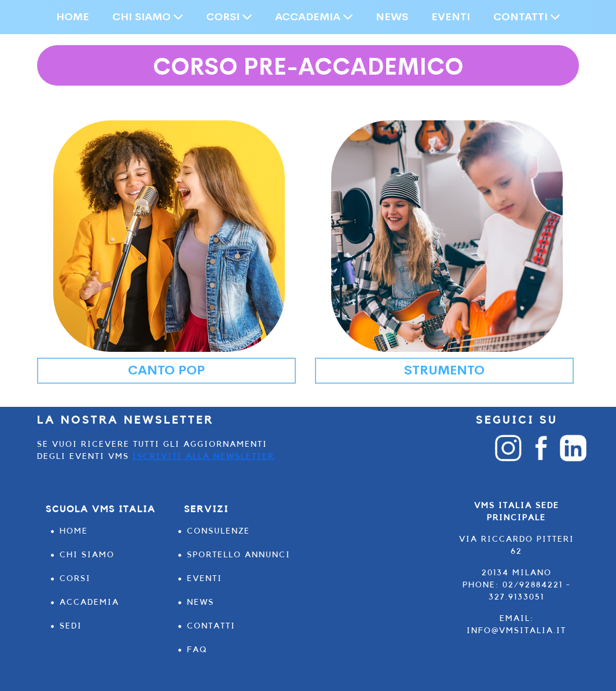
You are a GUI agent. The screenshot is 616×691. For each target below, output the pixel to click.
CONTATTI (211, 626)
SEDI (71, 626)
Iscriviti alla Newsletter (203, 457)
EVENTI (451, 17)
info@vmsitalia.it (516, 631)
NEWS (392, 17)
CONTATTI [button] (527, 17)
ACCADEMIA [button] (314, 17)
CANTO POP (166, 370)
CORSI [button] (229, 17)
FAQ (197, 650)
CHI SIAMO (87, 555)
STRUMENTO (444, 370)
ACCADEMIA (89, 602)
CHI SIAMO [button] (148, 17)
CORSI (75, 579)
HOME (73, 17)
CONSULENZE (219, 531)
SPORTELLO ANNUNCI (239, 555)
